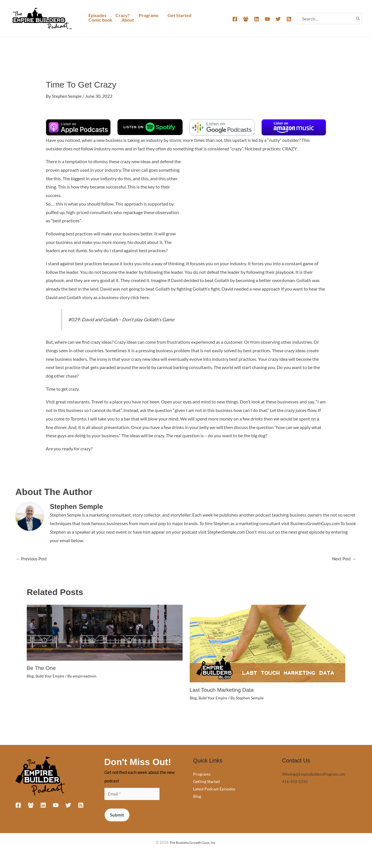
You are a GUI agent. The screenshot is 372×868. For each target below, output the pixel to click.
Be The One (42, 668)
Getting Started (206, 781)
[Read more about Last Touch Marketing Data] (268, 643)
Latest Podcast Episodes (214, 789)
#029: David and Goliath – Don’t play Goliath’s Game (126, 319)
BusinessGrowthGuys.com (316, 523)
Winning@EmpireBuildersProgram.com (317, 774)
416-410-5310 (295, 781)
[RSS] (289, 19)
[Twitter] (278, 19)
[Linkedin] (257, 19)
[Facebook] (235, 19)
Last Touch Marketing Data (224, 690)
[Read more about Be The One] (105, 632)
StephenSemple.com (238, 532)
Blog (31, 676)
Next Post (344, 559)
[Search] (358, 18)
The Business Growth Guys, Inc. (193, 843)
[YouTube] (267, 19)
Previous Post (32, 559)
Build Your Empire (53, 676)
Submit (117, 815)
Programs (202, 774)
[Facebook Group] (246, 19)
